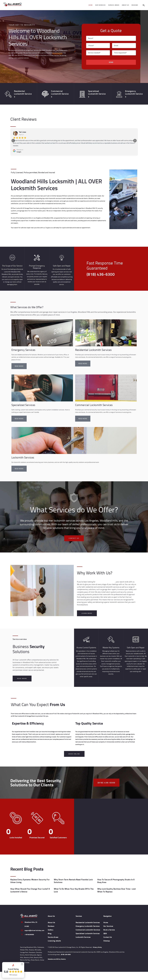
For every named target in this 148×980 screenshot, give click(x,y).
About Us (52, 920)
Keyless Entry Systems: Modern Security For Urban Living (29, 880)
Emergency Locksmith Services (130, 92)
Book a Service (110, 927)
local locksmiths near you (105, 579)
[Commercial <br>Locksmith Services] (44, 92)
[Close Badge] (22, 964)
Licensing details (55, 938)
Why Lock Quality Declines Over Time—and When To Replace (116, 888)
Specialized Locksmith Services (93, 92)
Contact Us (108, 934)
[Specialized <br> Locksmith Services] (81, 92)
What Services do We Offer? (35, 304)
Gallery (51, 927)
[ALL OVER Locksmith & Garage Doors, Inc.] (111, 826)
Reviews (51, 923)
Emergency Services (23, 347)
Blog (50, 931)
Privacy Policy (97, 956)
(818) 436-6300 (66, 963)
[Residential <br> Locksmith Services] (7, 92)
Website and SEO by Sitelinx (57, 967)
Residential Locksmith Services (19, 92)
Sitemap (107, 938)
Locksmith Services (22, 455)
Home (106, 920)
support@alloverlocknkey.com (35, 928)
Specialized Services (23, 402)
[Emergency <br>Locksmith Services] (118, 92)
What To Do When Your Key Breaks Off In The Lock (73, 888)
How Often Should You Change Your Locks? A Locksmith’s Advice (29, 888)
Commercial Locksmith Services (56, 92)
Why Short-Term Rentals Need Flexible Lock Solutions (72, 880)
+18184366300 (30, 932)
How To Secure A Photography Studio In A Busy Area (117, 880)
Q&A (105, 931)
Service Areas (53, 934)
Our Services (109, 923)
